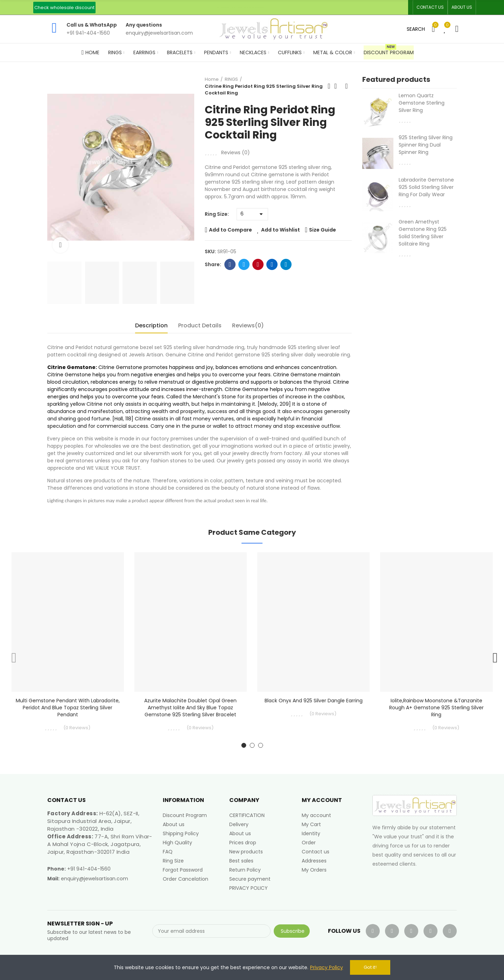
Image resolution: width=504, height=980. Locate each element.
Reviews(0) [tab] (248, 325)
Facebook (230, 264)
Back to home (338, 86)
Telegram (286, 264)
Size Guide (323, 230)
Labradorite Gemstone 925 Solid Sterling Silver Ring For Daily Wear (426, 187)
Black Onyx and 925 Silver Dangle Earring (314, 701)
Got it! (370, 967)
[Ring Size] (252, 214)
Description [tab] (151, 325)
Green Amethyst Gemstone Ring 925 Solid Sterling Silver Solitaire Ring (423, 233)
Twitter (244, 264)
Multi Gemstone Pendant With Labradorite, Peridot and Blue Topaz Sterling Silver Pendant (68, 708)
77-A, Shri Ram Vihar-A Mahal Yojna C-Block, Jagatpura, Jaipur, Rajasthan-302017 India (100, 844)
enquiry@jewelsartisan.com (94, 879)
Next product (346, 86)
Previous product (329, 86)
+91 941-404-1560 (89, 869)
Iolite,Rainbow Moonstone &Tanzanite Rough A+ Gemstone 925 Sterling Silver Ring (436, 708)
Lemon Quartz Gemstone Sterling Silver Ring (422, 103)
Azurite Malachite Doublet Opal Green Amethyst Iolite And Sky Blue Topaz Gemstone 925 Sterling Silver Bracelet (190, 708)
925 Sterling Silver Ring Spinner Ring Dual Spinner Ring (426, 145)
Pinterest (258, 264)
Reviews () (236, 152)
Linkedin (272, 264)
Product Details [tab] (200, 325)
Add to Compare (230, 230)
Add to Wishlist (281, 230)
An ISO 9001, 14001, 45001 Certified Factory (241, 7)
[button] (64, 8)
